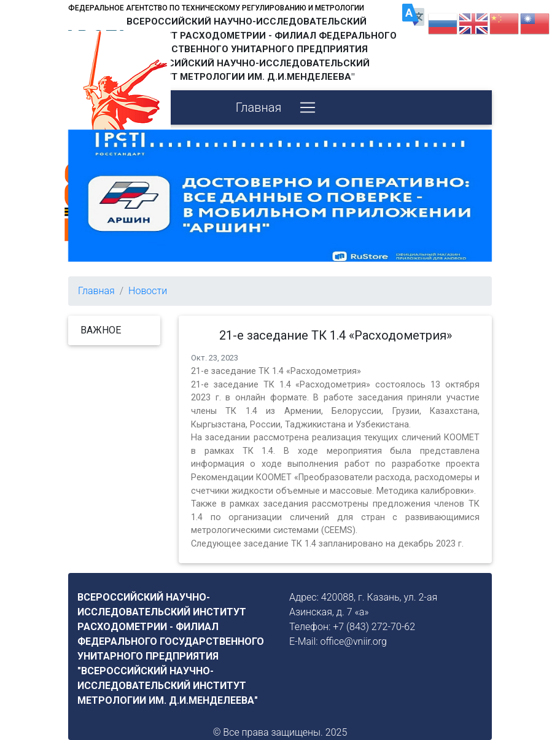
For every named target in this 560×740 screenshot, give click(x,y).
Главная (259, 107)
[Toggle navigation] (308, 107)
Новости (148, 291)
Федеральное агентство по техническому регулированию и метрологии (216, 8)
